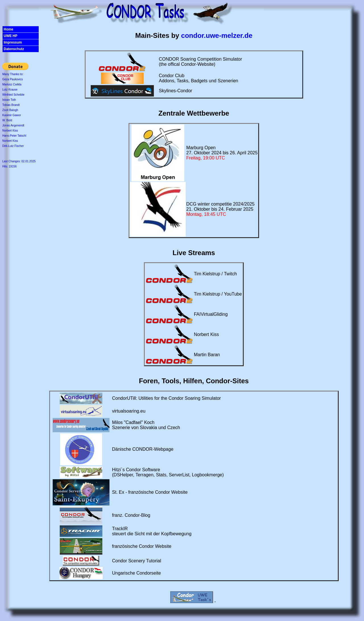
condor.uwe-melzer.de (217, 35)
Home (8, 29)
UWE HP (11, 36)
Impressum (13, 42)
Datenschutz (14, 49)
